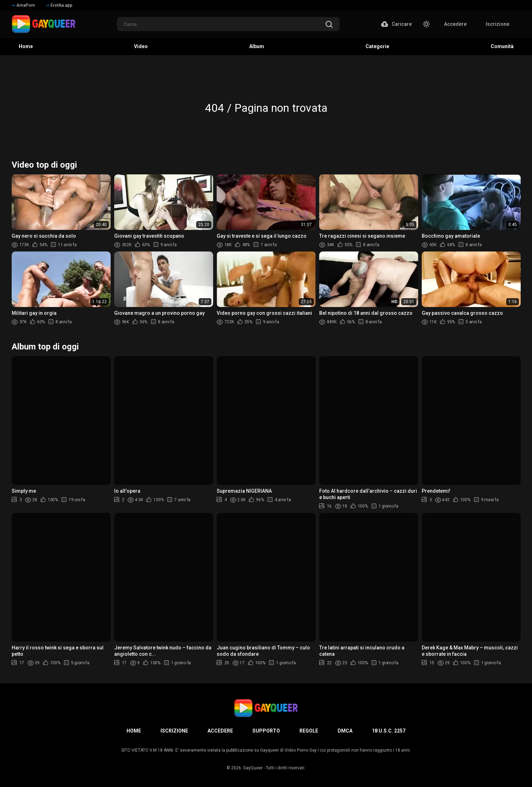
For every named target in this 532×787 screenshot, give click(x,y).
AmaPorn (23, 5)
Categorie (377, 46)
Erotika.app (59, 5)
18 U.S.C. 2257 (389, 731)
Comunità (502, 46)
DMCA (345, 731)
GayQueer (253, 768)
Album (257, 46)
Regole (309, 731)
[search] (329, 25)
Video (141, 46)
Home (26, 46)
